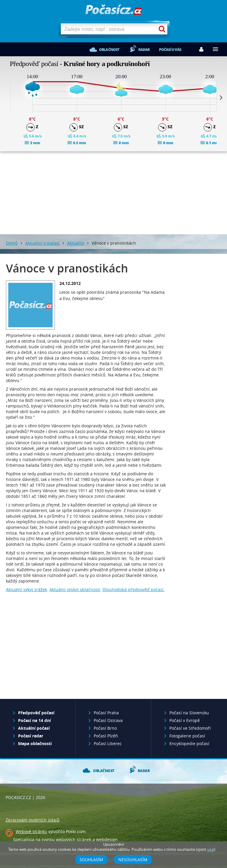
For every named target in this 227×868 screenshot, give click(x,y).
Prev (6, 97)
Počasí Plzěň (106, 736)
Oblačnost (109, 50)
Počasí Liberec (108, 743)
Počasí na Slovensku (189, 713)
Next (221, 97)
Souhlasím (91, 860)
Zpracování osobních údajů (33, 820)
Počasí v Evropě (185, 720)
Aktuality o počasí (42, 243)
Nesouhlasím (133, 860)
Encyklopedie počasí (189, 743)
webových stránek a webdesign (87, 839)
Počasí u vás (170, 50)
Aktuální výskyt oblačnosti (75, 589)
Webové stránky (31, 831)
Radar (144, 50)
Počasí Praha (106, 713)
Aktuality (76, 243)
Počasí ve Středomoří (190, 728)
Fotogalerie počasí (187, 736)
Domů (12, 243)
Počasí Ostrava (108, 720)
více (211, 849)
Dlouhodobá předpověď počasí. (134, 589)
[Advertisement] (113, 193)
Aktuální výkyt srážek (26, 589)
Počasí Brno (105, 728)
